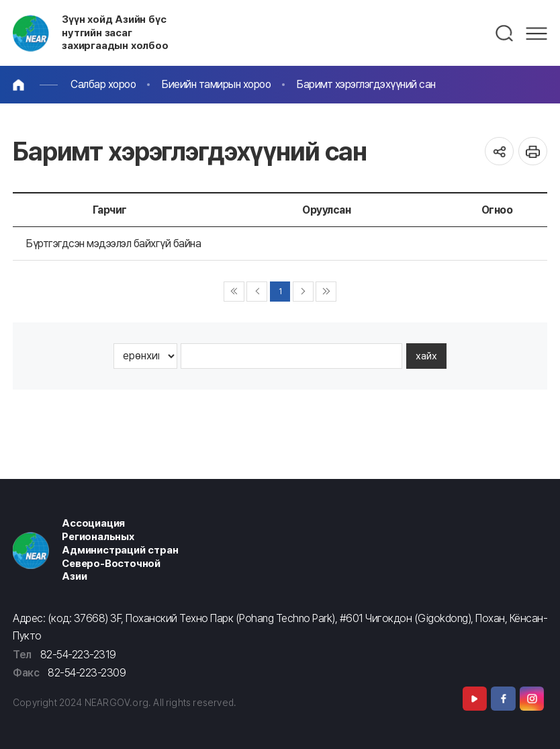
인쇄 (533, 151)
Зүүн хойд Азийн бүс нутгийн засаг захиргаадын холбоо (115, 33)
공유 (499, 151)
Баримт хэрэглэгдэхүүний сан (366, 84)
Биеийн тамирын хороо (216, 84)
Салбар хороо (103, 84)
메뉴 (536, 34)
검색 (505, 34)
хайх (426, 356)
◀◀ (234, 292)
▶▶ (326, 292)
